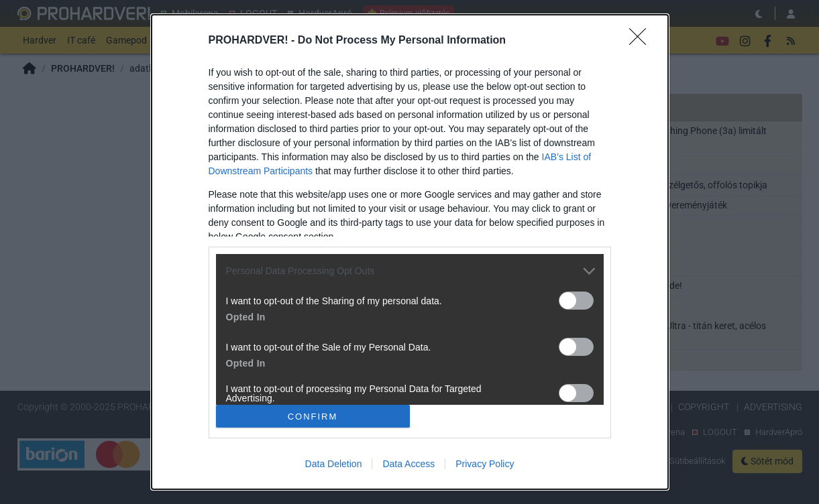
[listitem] (410, 271)
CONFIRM (313, 416)
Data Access (408, 464)
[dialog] (410, 252)
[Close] (642, 41)
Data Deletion (334, 464)
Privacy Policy (485, 464)
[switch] (576, 301)
